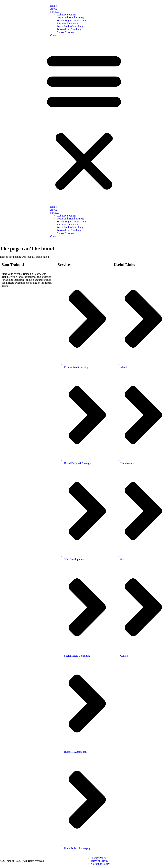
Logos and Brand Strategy (71, 18)
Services (55, 12)
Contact (54, 35)
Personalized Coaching (69, 29)
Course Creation (65, 32)
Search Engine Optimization (72, 20)
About (53, 9)
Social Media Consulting (70, 26)
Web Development (67, 15)
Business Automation (68, 23)
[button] (84, 121)
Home (53, 6)
